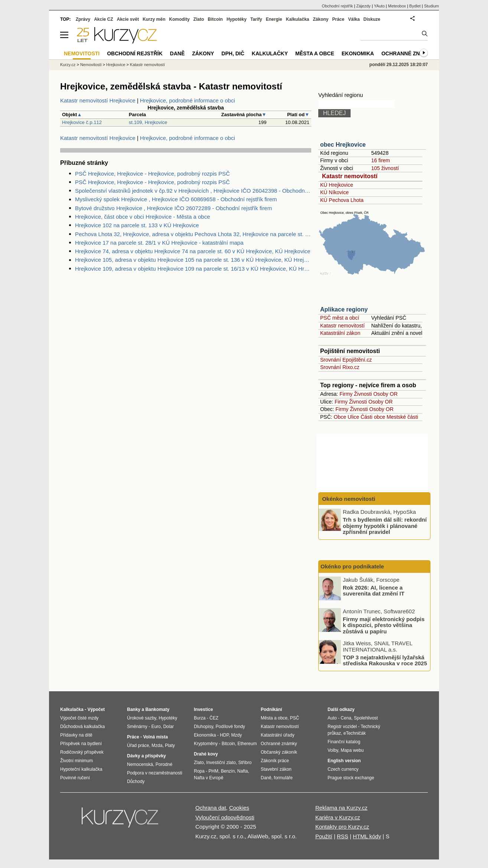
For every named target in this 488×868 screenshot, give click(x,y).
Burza (200, 718)
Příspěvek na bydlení (81, 744)
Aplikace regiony (344, 309)
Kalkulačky (270, 53)
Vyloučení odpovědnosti (225, 817)
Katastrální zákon (340, 333)
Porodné (164, 764)
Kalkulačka (298, 19)
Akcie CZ (103, 19)
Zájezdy (363, 6)
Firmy (346, 394)
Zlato (199, 19)
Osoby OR (385, 394)
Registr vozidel (342, 727)
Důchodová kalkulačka (82, 727)
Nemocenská (140, 764)
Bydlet (415, 6)
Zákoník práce (275, 761)
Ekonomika (358, 53)
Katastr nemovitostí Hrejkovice (98, 100)
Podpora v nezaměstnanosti (155, 773)
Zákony (321, 19)
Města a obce (315, 53)
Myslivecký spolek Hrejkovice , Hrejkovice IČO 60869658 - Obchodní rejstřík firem (176, 199)
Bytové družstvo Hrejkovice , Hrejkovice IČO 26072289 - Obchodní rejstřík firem (173, 208)
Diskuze (372, 19)
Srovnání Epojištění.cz (346, 360)
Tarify (256, 19)
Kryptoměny (206, 744)
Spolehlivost (366, 718)
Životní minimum (77, 761)
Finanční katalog (344, 742)
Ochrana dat (211, 808)
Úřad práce (138, 745)
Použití (324, 836)
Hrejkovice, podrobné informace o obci (188, 100)
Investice (203, 709)
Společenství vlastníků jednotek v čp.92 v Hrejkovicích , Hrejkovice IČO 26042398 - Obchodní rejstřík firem (193, 191)
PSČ (295, 718)
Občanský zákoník (279, 752)
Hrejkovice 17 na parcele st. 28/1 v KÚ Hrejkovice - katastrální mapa (159, 243)
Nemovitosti (91, 65)
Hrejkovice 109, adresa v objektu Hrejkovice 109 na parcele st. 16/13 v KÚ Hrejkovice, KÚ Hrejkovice (193, 269)
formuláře (283, 778)
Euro (156, 727)
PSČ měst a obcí (340, 318)
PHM (213, 771)
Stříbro (245, 763)
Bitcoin (215, 19)
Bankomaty (157, 709)
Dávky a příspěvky (147, 756)
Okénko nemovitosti (348, 499)
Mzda (157, 745)
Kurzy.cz (68, 65)
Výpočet (96, 709)
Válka (354, 19)
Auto (332, 718)
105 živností (385, 168)
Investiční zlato (221, 763)
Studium (432, 6)
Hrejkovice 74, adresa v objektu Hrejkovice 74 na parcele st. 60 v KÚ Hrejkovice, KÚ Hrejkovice (193, 251)
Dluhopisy (204, 727)
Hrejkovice (116, 65)
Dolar (168, 727)
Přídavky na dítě (76, 735)
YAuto (379, 6)
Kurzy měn (154, 19)
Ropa (199, 771)
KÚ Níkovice (334, 192)
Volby (333, 750)
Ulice (353, 417)
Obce (340, 417)
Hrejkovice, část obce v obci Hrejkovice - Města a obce (142, 217)
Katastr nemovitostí (350, 176)
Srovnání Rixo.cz (340, 367)
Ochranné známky (408, 53)
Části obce (373, 417)
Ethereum (247, 744)
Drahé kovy (206, 754)
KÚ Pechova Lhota (342, 200)
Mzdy (237, 735)
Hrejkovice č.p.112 (82, 122)
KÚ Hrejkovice (337, 185)
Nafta (243, 771)
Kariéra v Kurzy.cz (338, 817)
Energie (274, 19)
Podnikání (271, 709)
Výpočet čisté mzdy (79, 718)
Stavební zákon (276, 769)
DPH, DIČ (233, 53)
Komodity (179, 19)
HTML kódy (367, 836)
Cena (346, 718)
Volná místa (155, 737)
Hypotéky (237, 19)
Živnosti (363, 394)
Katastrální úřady (278, 735)
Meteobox (397, 6)
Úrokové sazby (141, 718)
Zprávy (83, 19)
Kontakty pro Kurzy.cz (342, 827)
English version (344, 761)
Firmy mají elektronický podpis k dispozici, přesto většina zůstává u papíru (384, 625)
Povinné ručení (75, 778)
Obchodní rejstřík (338, 6)
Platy (170, 745)
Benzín (228, 771)
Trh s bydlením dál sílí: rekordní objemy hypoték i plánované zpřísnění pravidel (385, 526)
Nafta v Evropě (209, 778)
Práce (339, 19)
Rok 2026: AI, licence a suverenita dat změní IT (374, 590)
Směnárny (137, 727)
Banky (134, 709)
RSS (343, 836)
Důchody (136, 781)
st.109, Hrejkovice (148, 122)
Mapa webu (352, 750)
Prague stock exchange (351, 778)
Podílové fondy (230, 727)
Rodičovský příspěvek (82, 752)
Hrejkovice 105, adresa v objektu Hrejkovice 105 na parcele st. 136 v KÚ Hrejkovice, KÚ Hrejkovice (193, 260)
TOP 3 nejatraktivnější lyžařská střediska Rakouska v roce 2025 (385, 660)
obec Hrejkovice (343, 145)
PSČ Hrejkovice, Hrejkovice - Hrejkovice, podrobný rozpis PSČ (152, 174)
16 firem (380, 160)
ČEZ (214, 718)
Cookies (239, 808)
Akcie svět (128, 19)
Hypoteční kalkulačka (81, 769)
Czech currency (343, 769)
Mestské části (402, 417)
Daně (178, 53)
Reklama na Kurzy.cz (341, 808)
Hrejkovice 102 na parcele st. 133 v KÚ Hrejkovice (137, 225)
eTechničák (355, 733)
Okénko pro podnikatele (352, 566)
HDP (224, 735)
